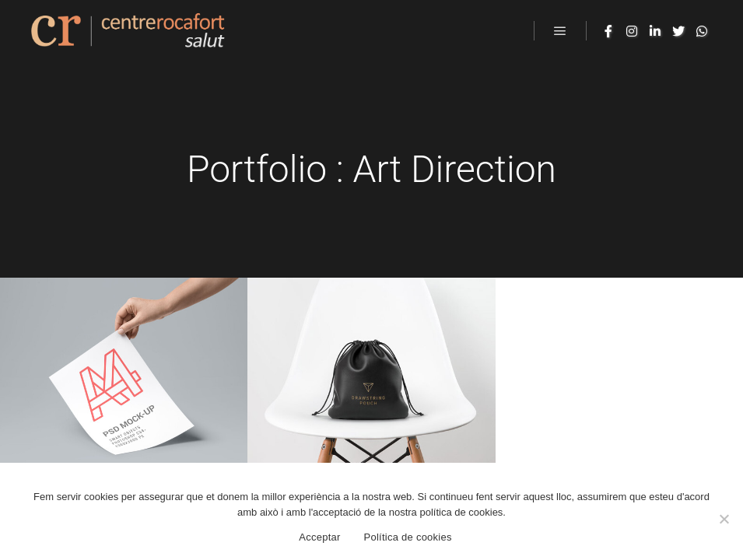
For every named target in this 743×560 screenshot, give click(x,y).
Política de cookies (408, 537)
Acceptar (319, 537)
